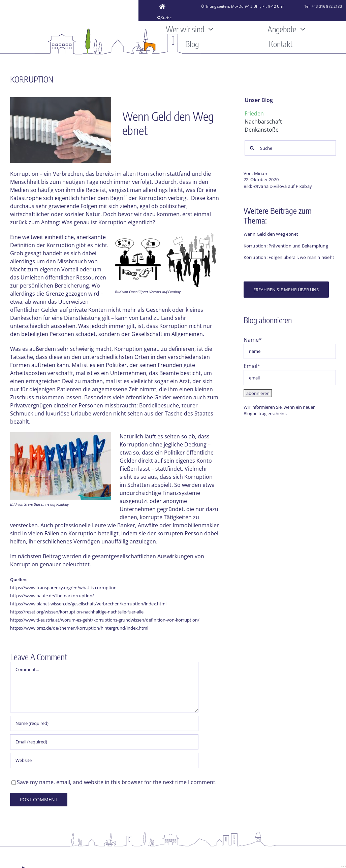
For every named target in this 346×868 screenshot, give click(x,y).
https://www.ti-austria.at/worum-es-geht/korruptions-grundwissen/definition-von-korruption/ (105, 620)
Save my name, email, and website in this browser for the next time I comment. (117, 782)
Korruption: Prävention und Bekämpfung (286, 246)
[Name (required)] (104, 723)
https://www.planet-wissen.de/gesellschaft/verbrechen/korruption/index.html (88, 604)
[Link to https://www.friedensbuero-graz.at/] (162, 7)
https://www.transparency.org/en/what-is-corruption (63, 588)
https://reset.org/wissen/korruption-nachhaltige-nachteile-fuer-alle (77, 612)
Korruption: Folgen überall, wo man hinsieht (289, 257)
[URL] (104, 760)
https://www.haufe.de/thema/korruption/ (52, 596)
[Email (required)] (104, 742)
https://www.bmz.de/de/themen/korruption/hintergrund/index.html (79, 628)
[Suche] (183, 18)
